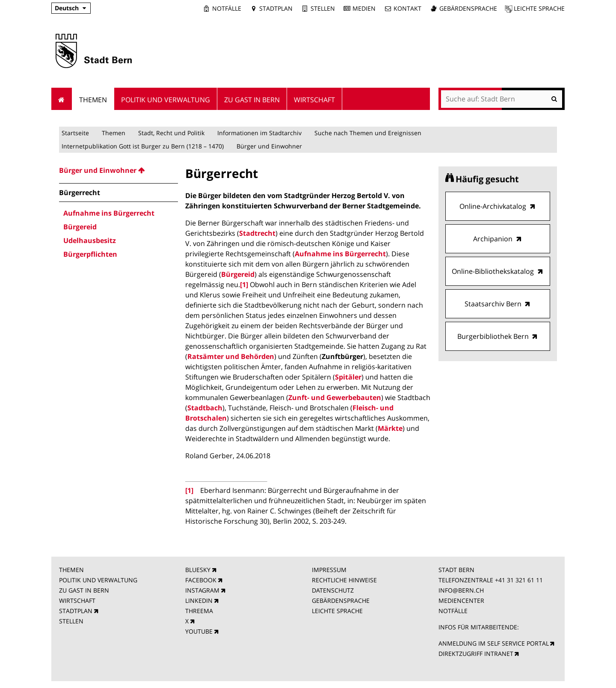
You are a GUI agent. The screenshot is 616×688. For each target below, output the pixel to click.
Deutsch (67, 8)
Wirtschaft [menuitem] (314, 100)
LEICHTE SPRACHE (337, 611)
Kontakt (407, 8)
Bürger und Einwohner (269, 146)
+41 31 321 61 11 (519, 580)
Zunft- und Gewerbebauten (335, 397)
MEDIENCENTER (461, 601)
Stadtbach (205, 408)
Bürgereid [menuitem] (80, 227)
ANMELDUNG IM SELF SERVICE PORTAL (494, 643)
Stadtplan (276, 8)
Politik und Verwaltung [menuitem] (166, 100)
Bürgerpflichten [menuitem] (90, 254)
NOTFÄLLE (453, 611)
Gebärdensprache (468, 8)
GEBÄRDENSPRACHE (341, 601)
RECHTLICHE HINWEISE (344, 580)
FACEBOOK (201, 580)
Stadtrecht (257, 233)
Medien (364, 8)
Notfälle (227, 8)
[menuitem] (118, 170)
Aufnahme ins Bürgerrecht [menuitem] (109, 213)
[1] (244, 285)
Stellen (323, 8)
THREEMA (199, 611)
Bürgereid (238, 274)
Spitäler (348, 377)
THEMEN (71, 570)
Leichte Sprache (539, 8)
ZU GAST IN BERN (84, 590)
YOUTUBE (199, 631)
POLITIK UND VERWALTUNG (98, 580)
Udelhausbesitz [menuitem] (90, 240)
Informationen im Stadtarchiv (259, 133)
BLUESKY (198, 570)
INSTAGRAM (202, 590)
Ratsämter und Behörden (231, 356)
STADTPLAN (76, 611)
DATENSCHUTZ (333, 590)
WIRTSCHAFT (77, 601)
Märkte (390, 428)
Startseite (75, 133)
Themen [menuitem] (93, 100)
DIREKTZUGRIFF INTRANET (476, 654)
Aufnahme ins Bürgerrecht (340, 254)
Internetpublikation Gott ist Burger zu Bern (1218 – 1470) (143, 146)
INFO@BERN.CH (461, 590)
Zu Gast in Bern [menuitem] (252, 100)
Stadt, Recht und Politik (171, 133)
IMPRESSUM (329, 570)
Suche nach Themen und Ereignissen (368, 133)
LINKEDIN (199, 601)
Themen (114, 133)
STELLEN (71, 621)
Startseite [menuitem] (62, 99)
